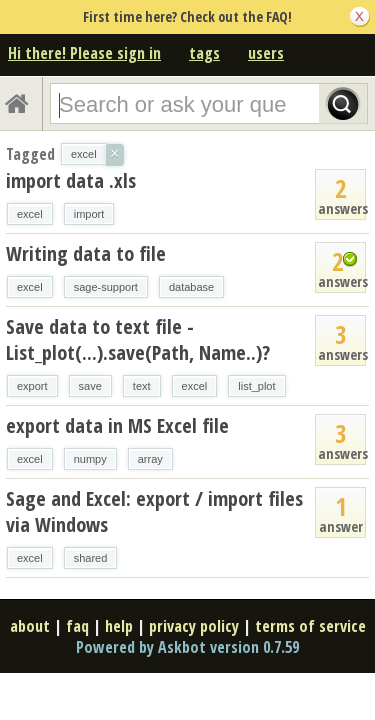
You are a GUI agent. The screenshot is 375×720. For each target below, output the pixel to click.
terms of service (310, 626)
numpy (90, 459)
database (191, 287)
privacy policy (194, 626)
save (90, 386)
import (89, 214)
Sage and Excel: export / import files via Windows (154, 511)
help (119, 626)
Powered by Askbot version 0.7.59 (187, 647)
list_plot (256, 386)
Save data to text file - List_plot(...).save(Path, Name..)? (138, 339)
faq (77, 626)
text (142, 386)
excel (30, 214)
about (30, 626)
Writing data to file (86, 253)
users (266, 53)
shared (91, 558)
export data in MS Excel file (117, 425)
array (150, 459)
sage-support (106, 287)
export (32, 386)
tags (204, 53)
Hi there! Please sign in (84, 53)
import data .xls (71, 180)
